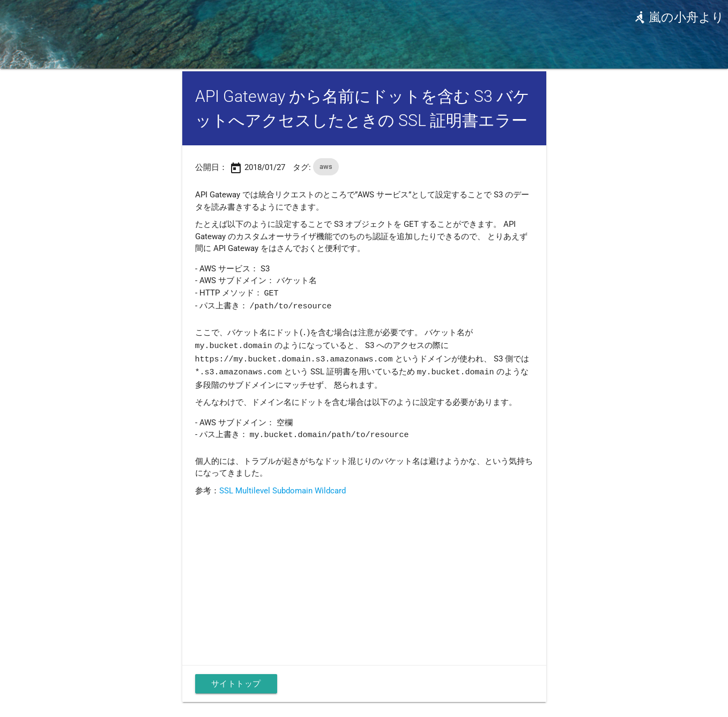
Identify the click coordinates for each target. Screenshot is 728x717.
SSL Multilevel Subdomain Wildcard (283, 487)
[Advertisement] (364, 573)
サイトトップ (236, 680)
